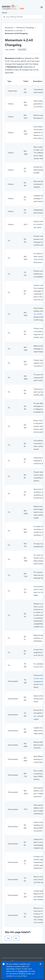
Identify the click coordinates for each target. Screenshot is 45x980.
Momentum (9, 27)
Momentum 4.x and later (14, 30)
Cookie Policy (23, 971)
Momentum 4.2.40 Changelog (16, 33)
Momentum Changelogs (25, 27)
